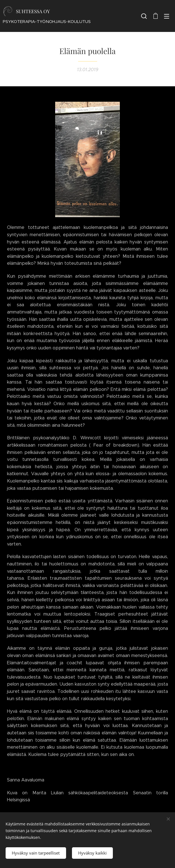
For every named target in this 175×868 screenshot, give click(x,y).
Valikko (167, 16)
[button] (144, 16)
